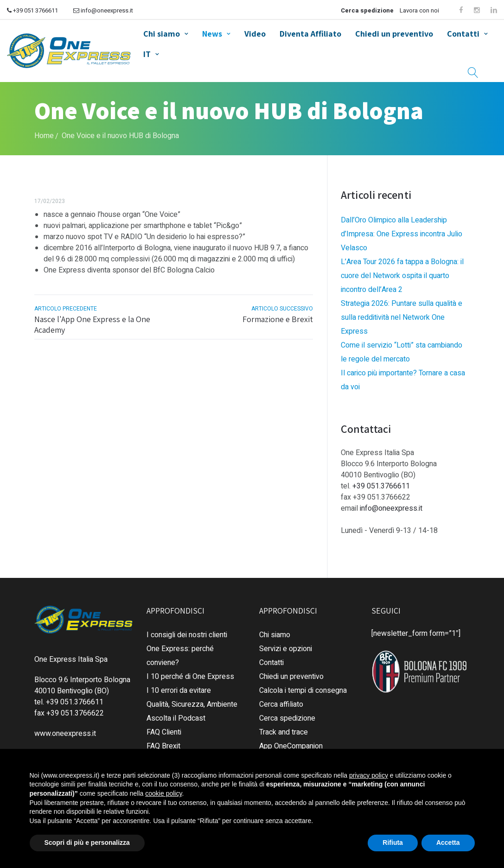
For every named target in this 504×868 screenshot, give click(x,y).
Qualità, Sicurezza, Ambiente (192, 704)
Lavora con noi (419, 10)
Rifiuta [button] (393, 843)
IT (147, 54)
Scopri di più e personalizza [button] (87, 843)
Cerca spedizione (367, 10)
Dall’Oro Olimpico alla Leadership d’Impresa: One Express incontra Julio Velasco (402, 234)
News (212, 34)
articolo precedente (66, 309)
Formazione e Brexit (278, 319)
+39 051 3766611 (32, 10)
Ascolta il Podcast (176, 718)
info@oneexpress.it (103, 10)
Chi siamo (162, 34)
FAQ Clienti (164, 732)
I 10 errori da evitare (179, 691)
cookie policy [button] (163, 793)
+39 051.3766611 (381, 486)
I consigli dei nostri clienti (187, 635)
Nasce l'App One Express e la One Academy (92, 324)
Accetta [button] (448, 843)
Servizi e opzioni (286, 649)
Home (44, 136)
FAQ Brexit (163, 746)
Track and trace (284, 732)
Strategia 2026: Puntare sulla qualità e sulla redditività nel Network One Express (402, 317)
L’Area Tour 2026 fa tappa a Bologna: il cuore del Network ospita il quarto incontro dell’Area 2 (402, 276)
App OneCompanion (291, 746)
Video (255, 34)
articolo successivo (282, 309)
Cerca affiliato (281, 704)
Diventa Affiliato (310, 34)
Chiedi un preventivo (394, 34)
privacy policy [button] (369, 775)
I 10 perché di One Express (190, 677)
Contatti (463, 34)
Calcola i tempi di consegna (303, 691)
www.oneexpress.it (65, 734)
